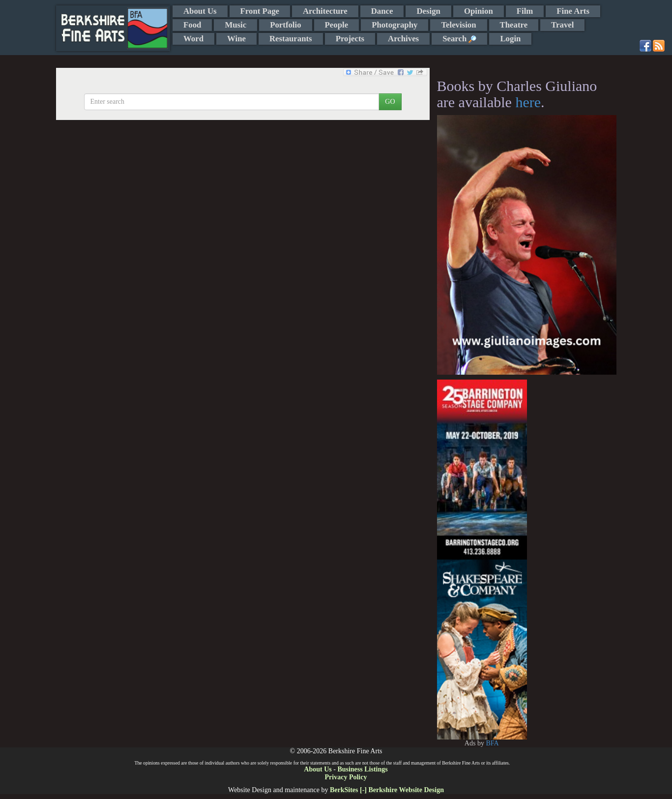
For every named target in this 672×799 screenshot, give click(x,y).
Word (193, 39)
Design (428, 11)
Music (235, 25)
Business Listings (362, 769)
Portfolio (285, 25)
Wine (236, 39)
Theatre (514, 25)
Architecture (325, 11)
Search (459, 39)
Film (525, 11)
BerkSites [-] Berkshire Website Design (387, 790)
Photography (394, 25)
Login (510, 39)
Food (192, 25)
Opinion (479, 11)
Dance (382, 11)
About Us (200, 11)
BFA (492, 743)
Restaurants (291, 39)
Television (458, 25)
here (528, 102)
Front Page (260, 11)
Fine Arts (573, 11)
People (337, 25)
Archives (403, 39)
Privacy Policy (346, 777)
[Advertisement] (571, 527)
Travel (562, 25)
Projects (350, 39)
